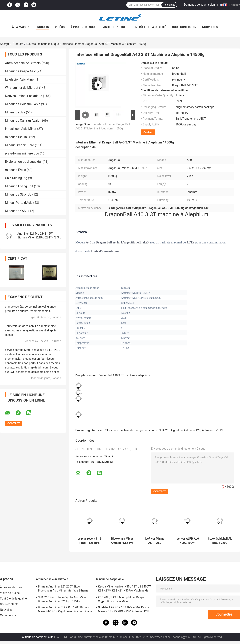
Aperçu (4, 44)
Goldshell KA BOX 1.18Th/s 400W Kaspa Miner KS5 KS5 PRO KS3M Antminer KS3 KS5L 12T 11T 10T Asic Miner (124, 610)
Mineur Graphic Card (20, 145)
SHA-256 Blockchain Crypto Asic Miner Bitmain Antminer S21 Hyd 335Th (62, 599)
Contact (148, 132)
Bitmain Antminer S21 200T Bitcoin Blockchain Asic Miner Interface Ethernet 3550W (64, 589)
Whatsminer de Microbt (22, 88)
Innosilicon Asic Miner (21, 129)
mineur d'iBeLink (17, 137)
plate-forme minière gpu (22, 153)
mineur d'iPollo (15, 170)
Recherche (169, 5)
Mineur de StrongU (18, 194)
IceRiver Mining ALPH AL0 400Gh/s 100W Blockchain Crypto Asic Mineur (155, 541)
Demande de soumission (199, 5)
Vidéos (60, 27)
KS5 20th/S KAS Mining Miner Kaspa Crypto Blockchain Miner (121, 599)
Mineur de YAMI (16, 211)
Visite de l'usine (114, 27)
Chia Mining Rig (16, 178)
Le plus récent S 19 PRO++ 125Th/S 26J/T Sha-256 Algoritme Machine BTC (89, 541)
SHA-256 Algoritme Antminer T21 (180, 430)
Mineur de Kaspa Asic (20, 71)
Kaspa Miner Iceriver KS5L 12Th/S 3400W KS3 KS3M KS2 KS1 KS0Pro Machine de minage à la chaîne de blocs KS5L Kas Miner (124, 589)
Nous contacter (184, 27)
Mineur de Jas (15, 112)
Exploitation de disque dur (23, 162)
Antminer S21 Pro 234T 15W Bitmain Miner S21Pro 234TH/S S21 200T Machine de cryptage (40, 237)
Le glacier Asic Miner (20, 79)
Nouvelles (210, 27)
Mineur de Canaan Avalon (23, 121)
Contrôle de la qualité (149, 27)
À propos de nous (83, 27)
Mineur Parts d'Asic (19, 203)
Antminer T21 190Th (215, 430)
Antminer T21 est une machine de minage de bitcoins (124, 430)
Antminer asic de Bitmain (23, 63)
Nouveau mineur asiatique (43, 44)
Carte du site (8, 615)
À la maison (21, 27)
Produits (42, 27)
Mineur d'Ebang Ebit (19, 186)
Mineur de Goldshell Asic (23, 104)
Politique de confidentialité (37, 637)
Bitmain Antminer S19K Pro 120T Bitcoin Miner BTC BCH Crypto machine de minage (65, 609)
